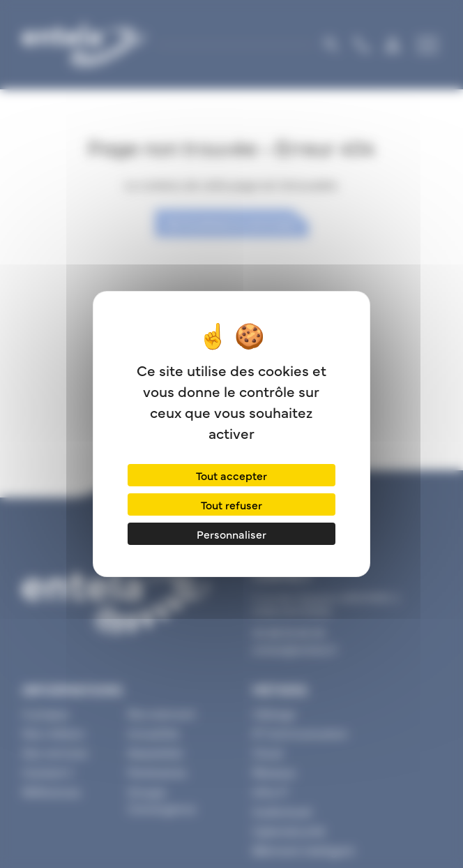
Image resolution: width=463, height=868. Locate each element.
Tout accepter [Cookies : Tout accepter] (231, 475)
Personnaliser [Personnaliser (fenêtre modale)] (231, 534)
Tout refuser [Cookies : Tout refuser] (231, 504)
